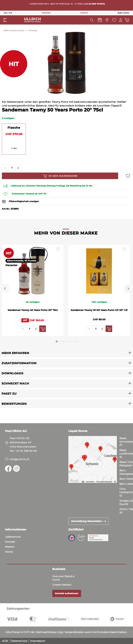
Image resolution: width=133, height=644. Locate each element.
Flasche (14, 128)
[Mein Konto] (120, 20)
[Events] (99, 21)
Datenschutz (19, 641)
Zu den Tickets (97, 4)
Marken (10, 547)
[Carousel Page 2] (60, 342)
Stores (9, 552)
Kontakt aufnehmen (67, 593)
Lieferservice (13, 537)
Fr (10, 13)
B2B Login (123, 13)
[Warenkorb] (127, 20)
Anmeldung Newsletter (89, 521)
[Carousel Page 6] (71, 342)
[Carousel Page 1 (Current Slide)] (57, 341)
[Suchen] (91, 20)
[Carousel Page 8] (77, 342)
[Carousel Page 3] (63, 342)
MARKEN (46, 13)
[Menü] (5, 20)
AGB (5, 641)
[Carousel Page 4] (66, 342)
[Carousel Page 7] (74, 342)
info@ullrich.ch (19, 459)
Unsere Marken (62, 585)
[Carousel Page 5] (68, 342)
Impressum (38, 641)
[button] (66, 353)
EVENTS (84, 13)
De (5, 13)
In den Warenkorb (60, 176)
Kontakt (10, 542)
